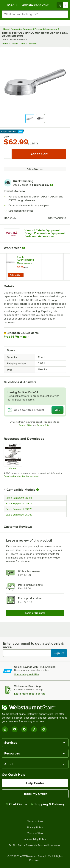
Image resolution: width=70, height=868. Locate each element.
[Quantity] (8, 154)
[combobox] (35, 14)
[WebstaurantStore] (35, 707)
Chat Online (16, 804)
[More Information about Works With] (24, 248)
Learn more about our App (30, 694)
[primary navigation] (10, 5)
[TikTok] (34, 729)
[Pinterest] (44, 729)
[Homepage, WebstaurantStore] (35, 5)
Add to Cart (16, 275)
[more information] (52, 185)
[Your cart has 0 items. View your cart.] (62, 5)
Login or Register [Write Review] (35, 613)
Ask (58, 410)
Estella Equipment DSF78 (19, 504)
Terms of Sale (35, 822)
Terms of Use (26, 425)
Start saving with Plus (27, 674)
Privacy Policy (44, 425)
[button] (30, 119)
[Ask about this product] (35, 410)
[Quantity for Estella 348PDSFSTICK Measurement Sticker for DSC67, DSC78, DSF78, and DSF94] (5, 275)
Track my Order (35, 794)
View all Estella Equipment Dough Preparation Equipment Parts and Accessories (45, 233)
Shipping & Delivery (48, 804)
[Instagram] (5, 729)
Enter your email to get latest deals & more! (33, 645)
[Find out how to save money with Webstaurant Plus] (4, 258)
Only (6, 137)
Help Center (35, 783)
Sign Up (59, 653)
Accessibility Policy (35, 840)
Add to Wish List (35, 169)
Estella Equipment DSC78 (19, 509)
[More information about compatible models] (38, 490)
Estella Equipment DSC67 (19, 515)
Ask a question (29, 43)
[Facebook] (24, 729)
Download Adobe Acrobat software (21, 476)
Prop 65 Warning (15, 337)
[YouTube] (15, 729)
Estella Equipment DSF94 (19, 498)
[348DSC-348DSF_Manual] (13, 456)
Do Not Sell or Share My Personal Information (35, 845)
